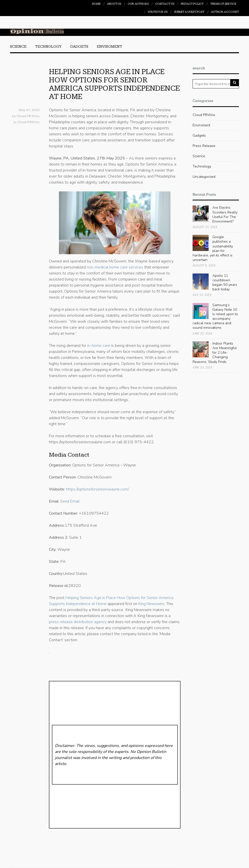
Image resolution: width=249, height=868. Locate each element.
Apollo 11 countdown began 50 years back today (225, 283)
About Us (114, 4)
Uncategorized (204, 177)
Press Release (204, 146)
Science (18, 47)
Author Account (225, 12)
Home (96, 4)
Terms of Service (223, 4)
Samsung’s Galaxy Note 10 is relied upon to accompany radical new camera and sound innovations (215, 316)
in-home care (99, 346)
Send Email (70, 501)
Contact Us (165, 4)
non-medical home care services (115, 267)
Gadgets (79, 47)
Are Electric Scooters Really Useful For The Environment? (225, 214)
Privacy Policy (192, 4)
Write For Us (158, 12)
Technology (48, 47)
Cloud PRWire (28, 122)
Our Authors (138, 4)
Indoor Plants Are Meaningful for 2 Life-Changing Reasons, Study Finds (215, 353)
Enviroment (109, 47)
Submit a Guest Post (189, 12)
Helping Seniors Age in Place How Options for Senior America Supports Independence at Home (114, 84)
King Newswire (151, 604)
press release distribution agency (78, 622)
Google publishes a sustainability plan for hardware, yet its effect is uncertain (213, 248)
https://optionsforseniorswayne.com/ (97, 489)
